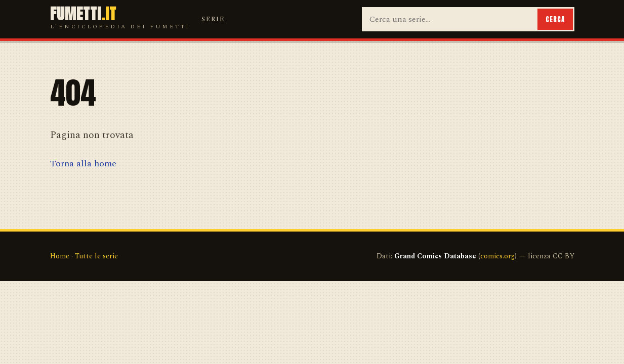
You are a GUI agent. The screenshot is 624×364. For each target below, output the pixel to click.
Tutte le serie (96, 256)
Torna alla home (83, 164)
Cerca (555, 19)
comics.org (497, 256)
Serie (213, 19)
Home (60, 256)
